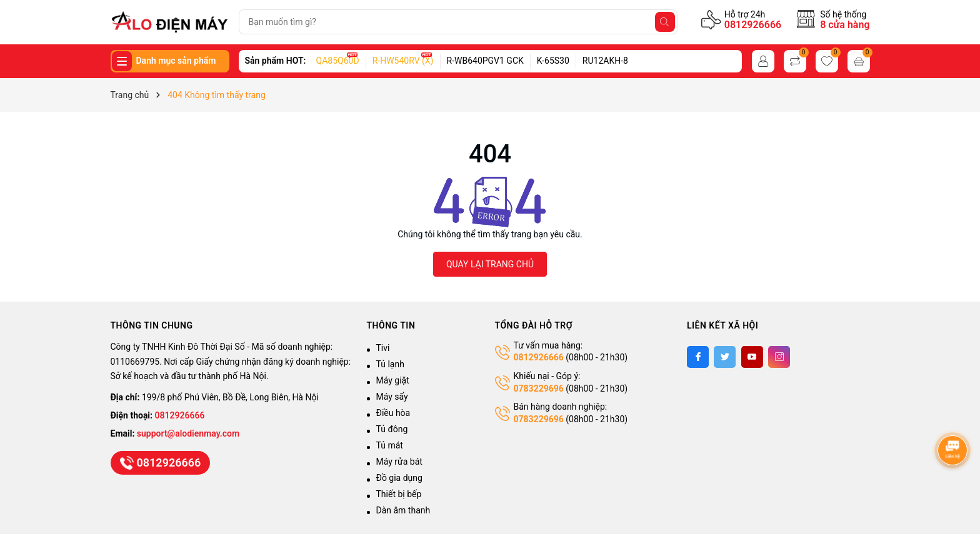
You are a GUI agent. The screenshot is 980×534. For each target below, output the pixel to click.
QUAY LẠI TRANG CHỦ (490, 264)
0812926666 (753, 25)
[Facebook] (698, 357)
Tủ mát (390, 445)
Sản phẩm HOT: (276, 61)
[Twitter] (725, 357)
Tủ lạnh (390, 364)
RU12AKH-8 (605, 61)
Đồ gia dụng (399, 478)
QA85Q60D (338, 61)
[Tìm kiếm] (665, 22)
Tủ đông (392, 429)
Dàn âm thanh (403, 510)
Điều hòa (393, 413)
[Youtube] (752, 357)
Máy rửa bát (399, 462)
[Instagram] (779, 357)
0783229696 (539, 388)
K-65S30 (553, 61)
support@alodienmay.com (188, 433)
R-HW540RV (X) (403, 61)
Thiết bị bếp (399, 494)
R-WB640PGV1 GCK (485, 61)
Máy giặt (393, 380)
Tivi (383, 348)
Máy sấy (392, 397)
